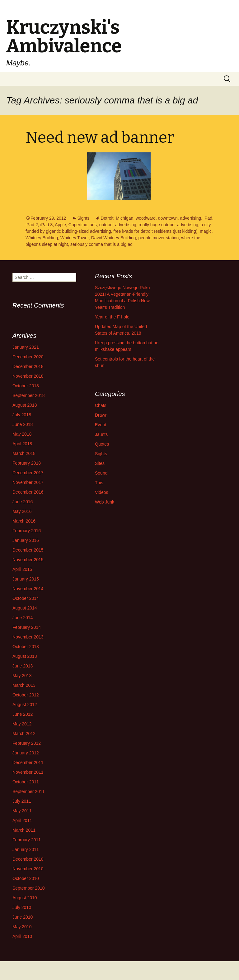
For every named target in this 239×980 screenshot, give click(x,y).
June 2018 (23, 424)
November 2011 (28, 772)
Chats (101, 405)
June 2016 (23, 502)
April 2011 (22, 820)
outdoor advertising (118, 225)
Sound (101, 473)
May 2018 (22, 434)
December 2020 (28, 357)
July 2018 (22, 415)
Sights (83, 218)
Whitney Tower (75, 238)
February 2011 (27, 840)
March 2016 (24, 521)
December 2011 (28, 762)
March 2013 (24, 685)
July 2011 (22, 801)
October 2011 (26, 782)
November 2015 (28, 560)
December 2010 (28, 859)
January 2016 (26, 540)
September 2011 (29, 791)
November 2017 (28, 482)
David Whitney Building (114, 238)
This (99, 483)
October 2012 (26, 695)
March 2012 (24, 734)
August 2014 (25, 608)
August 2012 (25, 705)
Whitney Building (42, 238)
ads (93, 225)
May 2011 (22, 811)
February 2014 (27, 627)
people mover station (158, 238)
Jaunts (101, 434)
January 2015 (26, 579)
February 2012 (27, 743)
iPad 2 (32, 225)
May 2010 (22, 927)
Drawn (101, 415)
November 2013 (28, 637)
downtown (168, 218)
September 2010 (29, 888)
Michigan (124, 218)
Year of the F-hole (112, 317)
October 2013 (26, 647)
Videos (102, 492)
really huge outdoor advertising (169, 225)
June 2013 (23, 666)
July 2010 (22, 907)
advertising (191, 218)
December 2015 (28, 550)
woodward (146, 218)
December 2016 (28, 492)
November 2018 (28, 376)
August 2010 (25, 898)
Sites (100, 463)
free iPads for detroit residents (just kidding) (156, 231)
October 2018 (26, 386)
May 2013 (22, 676)
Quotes (102, 444)
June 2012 (23, 714)
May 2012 (22, 724)
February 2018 (27, 463)
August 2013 (25, 656)
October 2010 (26, 878)
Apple (60, 225)
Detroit (107, 218)
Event (101, 425)
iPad (208, 218)
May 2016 (22, 511)
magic (206, 231)
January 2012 (26, 753)
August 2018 (25, 405)
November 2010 (28, 869)
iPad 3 (46, 225)
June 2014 (23, 618)
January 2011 (26, 849)
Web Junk (105, 502)
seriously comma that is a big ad (101, 244)
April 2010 (22, 936)
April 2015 (22, 569)
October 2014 (26, 598)
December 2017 (28, 473)
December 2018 (28, 366)
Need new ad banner (100, 137)
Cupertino (78, 225)
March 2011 (24, 830)
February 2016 (27, 531)
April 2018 (22, 444)
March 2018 (24, 453)
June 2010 (23, 917)
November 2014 (28, 589)
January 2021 (26, 347)
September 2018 (29, 395)
